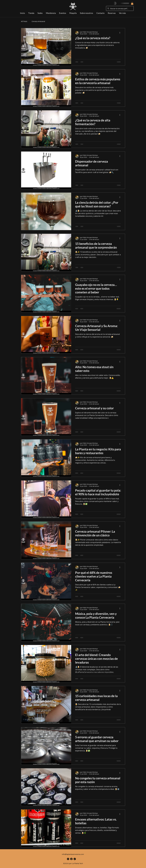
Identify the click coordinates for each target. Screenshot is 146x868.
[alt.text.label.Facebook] (71, 859)
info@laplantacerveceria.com (73, 854)
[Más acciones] (121, 33)
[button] (132, 3)
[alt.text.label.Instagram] (68, 859)
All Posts (24, 21)
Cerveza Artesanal (38, 21)
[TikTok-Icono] (75, 859)
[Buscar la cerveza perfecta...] (120, 9)
